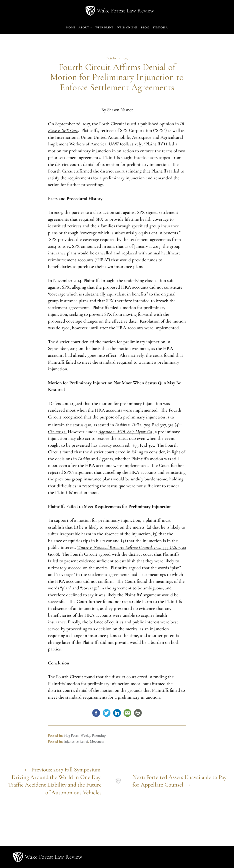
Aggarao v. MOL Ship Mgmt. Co (125, 432)
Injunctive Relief (76, 741)
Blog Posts (71, 735)
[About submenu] (91, 28)
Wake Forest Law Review (126, 11)
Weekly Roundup (93, 735)
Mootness (97, 741)
